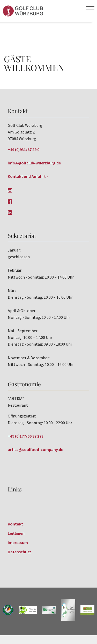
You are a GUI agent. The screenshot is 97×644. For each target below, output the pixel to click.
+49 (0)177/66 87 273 (26, 436)
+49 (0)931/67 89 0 (24, 149)
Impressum (18, 542)
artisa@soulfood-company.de (35, 449)
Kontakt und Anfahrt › (28, 176)
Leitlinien (16, 533)
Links (15, 489)
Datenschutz (20, 552)
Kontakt (15, 524)
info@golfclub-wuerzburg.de (34, 163)
